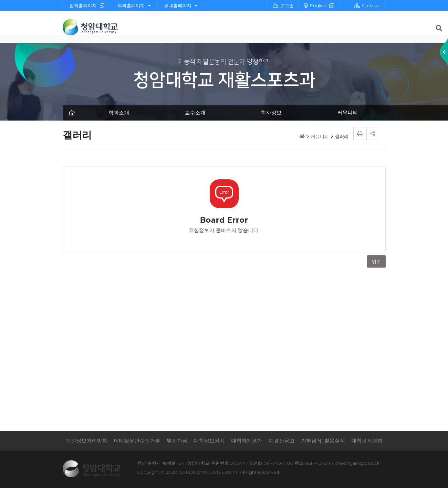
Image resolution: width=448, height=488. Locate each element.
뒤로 (376, 261)
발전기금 (177, 441)
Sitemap (367, 5)
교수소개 (195, 113)
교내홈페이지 (181, 5)
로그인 (283, 5)
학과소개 (119, 113)
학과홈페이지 (134, 5)
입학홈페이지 (83, 5)
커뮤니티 (348, 113)
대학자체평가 (247, 441)
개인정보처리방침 (87, 441)
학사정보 (271, 113)
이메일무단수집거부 (137, 441)
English (315, 5)
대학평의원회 (367, 441)
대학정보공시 (209, 441)
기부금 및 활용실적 (323, 441)
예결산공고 (282, 441)
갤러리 (342, 136)
